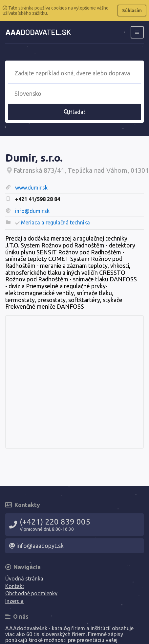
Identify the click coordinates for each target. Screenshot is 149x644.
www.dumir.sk (31, 188)
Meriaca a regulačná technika (55, 222)
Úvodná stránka (24, 579)
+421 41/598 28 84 (38, 199)
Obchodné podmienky (31, 593)
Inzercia (14, 601)
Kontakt (15, 586)
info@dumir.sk (32, 211)
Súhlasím (132, 11)
